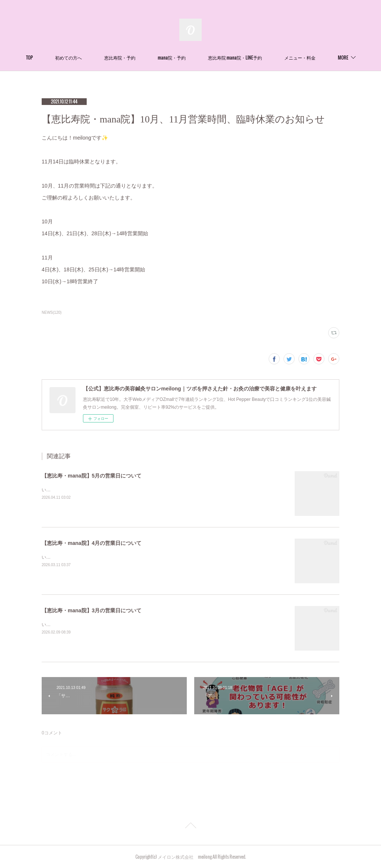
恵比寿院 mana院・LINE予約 (262, 58)
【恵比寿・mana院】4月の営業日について (92, 543)
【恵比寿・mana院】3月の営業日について (92, 610)
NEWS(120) (52, 312)
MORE (316, 58)
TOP (56, 58)
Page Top (190, 827)
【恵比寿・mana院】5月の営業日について (92, 476)
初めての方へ (95, 58)
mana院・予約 (198, 58)
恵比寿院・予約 (147, 58)
